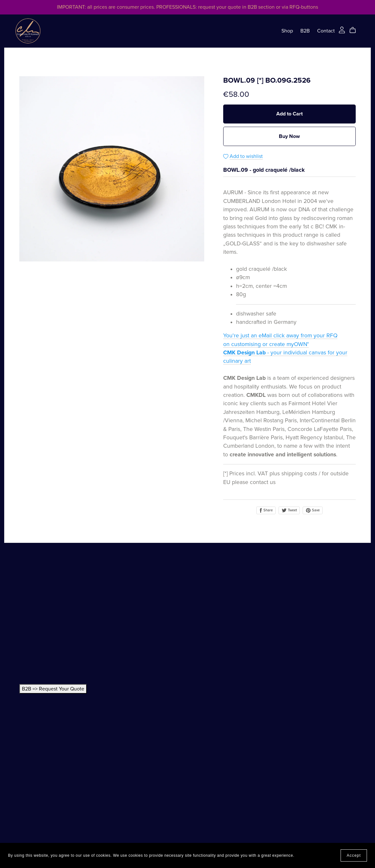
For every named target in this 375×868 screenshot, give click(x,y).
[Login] (342, 30)
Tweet (289, 510)
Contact (326, 31)
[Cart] (355, 30)
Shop (287, 31)
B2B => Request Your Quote (53, 689)
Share (266, 510)
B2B (305, 31)
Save (313, 510)
